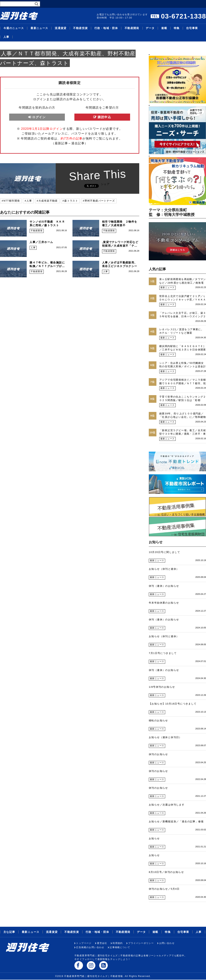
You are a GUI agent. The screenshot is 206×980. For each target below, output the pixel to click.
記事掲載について (120, 947)
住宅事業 (192, 28)
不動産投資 (80, 28)
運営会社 (102, 943)
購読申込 (104, 117)
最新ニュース (39, 28)
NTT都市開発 (12, 201)
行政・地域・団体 (106, 28)
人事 (6, 37)
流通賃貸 (61, 28)
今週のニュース (14, 28)
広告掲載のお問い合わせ (90, 947)
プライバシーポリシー (141, 943)
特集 (177, 28)
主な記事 (9, 932)
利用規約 (118, 943)
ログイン (39, 117)
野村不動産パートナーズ (100, 201)
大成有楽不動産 (48, 201)
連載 (164, 28)
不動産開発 (132, 28)
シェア (105, 184)
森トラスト (71, 201)
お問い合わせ (167, 943)
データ (150, 28)
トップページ (84, 943)
